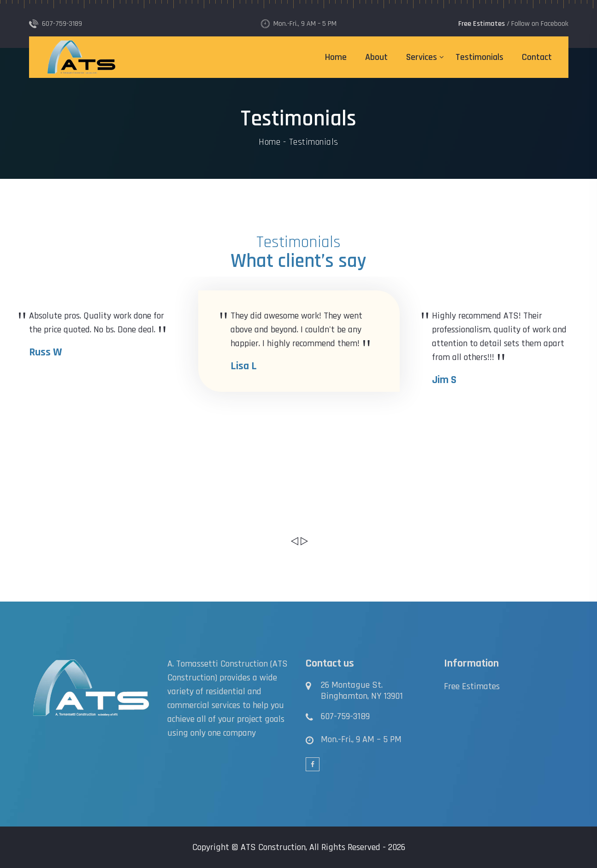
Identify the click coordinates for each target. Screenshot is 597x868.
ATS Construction (273, 847)
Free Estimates (472, 686)
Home (336, 57)
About (376, 57)
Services (422, 57)
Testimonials (479, 57)
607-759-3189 (345, 716)
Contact (537, 57)
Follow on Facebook (540, 24)
